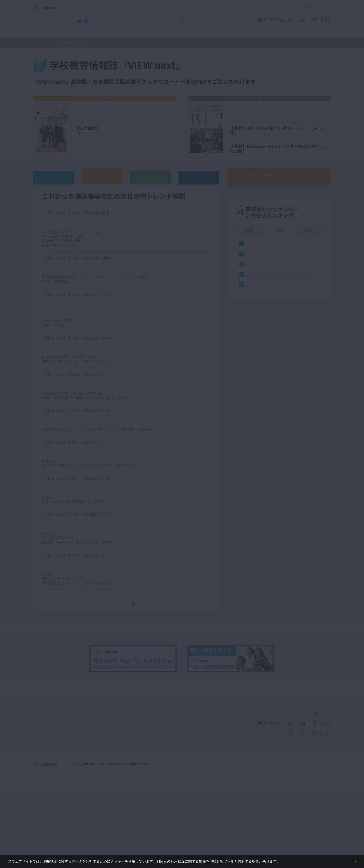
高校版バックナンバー (102, 245)
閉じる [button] (347, 859)
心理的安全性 (57, 593)
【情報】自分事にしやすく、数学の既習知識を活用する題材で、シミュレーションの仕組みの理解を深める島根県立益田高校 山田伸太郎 (127, 192)
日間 (250, 548)
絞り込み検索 (303, 82)
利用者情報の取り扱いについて (220, 7)
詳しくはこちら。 (294, 859)
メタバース (54, 452)
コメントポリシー (173, 7)
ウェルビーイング (61, 336)
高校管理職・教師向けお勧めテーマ (179, 33)
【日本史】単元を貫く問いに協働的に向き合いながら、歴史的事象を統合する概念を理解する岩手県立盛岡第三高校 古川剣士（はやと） (125, 214)
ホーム (44, 43)
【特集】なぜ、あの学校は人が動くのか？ (125, 126)
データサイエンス (61, 633)
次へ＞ (148, 672)
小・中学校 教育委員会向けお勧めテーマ (278, 33)
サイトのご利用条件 (136, 7)
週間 (279, 548)
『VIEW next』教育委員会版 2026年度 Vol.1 (263, 104)
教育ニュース (148, 19)
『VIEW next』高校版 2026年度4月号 (108, 104)
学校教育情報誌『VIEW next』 (84, 33)
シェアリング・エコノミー (71, 380)
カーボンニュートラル (66, 520)
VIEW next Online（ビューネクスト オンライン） (55, 786)
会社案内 (324, 838)
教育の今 (277, 19)
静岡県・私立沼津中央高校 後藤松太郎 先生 (129, 165)
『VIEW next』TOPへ (220, 66)
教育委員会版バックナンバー (150, 247)
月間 (309, 548)
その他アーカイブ (199, 247)
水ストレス (54, 416)
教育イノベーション (314, 19)
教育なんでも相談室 (240, 19)
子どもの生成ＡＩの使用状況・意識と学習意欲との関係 (282, 191)
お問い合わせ (263, 7)
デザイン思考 (57, 556)
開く (285, 7)
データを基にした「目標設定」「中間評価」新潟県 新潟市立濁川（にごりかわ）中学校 (284, 156)
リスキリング (57, 291)
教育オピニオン (197, 19)
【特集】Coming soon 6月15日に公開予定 (267, 122)
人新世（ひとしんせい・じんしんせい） (86, 488)
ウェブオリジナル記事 (54, 247)
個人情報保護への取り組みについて (284, 838)
